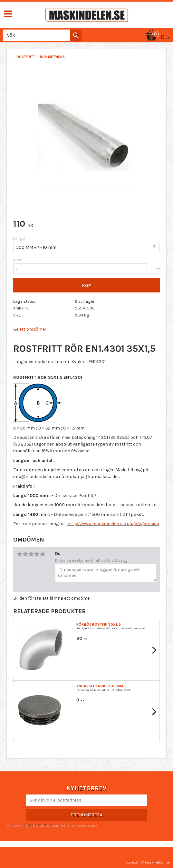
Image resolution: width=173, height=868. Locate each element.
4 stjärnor (37, 554)
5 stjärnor (43, 554)
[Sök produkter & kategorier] (41, 35)
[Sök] (76, 35)
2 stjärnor (25, 554)
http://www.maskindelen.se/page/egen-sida (113, 524)
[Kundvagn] (157, 38)
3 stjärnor (31, 554)
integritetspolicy (85, 825)
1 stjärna (19, 554)
